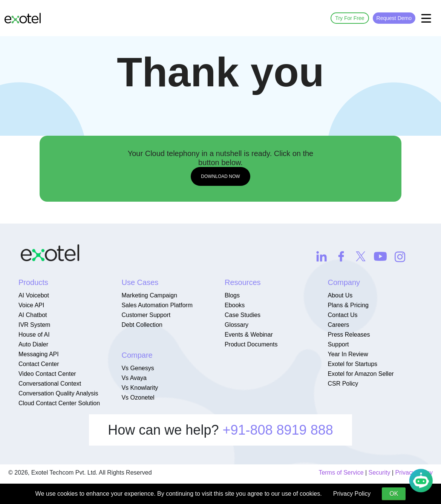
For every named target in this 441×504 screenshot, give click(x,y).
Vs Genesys (138, 368)
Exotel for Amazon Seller (361, 374)
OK (394, 494)
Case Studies (243, 315)
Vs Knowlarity (140, 388)
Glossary (237, 325)
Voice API (31, 305)
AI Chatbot (33, 315)
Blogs (232, 295)
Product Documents (251, 344)
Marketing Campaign (149, 295)
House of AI (34, 335)
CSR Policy (343, 384)
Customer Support (146, 315)
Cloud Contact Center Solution (59, 403)
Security (380, 473)
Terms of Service (341, 473)
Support (338, 344)
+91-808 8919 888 (278, 430)
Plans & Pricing (348, 305)
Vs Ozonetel (138, 398)
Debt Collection (142, 325)
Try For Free (350, 18)
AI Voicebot (34, 295)
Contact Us (342, 315)
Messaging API (39, 354)
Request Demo (394, 18)
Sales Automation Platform (157, 305)
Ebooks (235, 305)
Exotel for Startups (352, 364)
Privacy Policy (352, 494)
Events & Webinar (249, 335)
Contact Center (39, 364)
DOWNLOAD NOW (220, 176)
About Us (340, 295)
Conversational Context (50, 384)
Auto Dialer (33, 344)
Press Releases (349, 335)
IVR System (34, 325)
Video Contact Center (47, 374)
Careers (338, 325)
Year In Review (348, 354)
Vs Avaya (134, 378)
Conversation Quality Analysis (58, 393)
